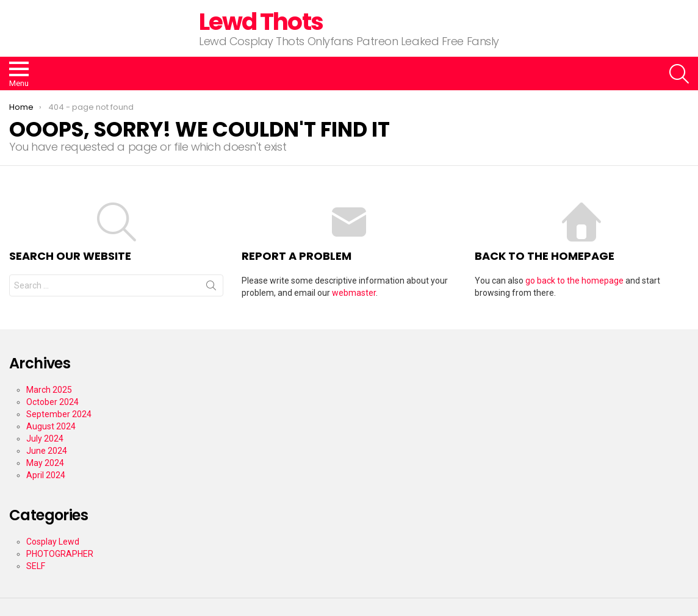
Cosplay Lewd (53, 542)
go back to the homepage (574, 281)
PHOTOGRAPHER (60, 554)
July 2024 (45, 439)
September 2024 (59, 414)
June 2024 (47, 451)
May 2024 (45, 463)
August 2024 (51, 426)
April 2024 (46, 475)
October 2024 (52, 402)
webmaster (354, 293)
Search (211, 288)
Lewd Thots (261, 22)
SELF (36, 566)
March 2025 (49, 390)
